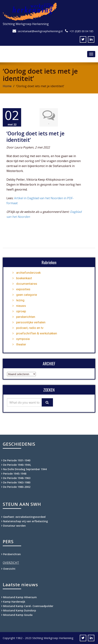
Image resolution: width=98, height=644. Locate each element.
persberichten (26, 317)
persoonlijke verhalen (31, 322)
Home (7, 86)
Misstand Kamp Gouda (18, 615)
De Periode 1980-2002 (17, 487)
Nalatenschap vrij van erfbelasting (25, 521)
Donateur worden (14, 526)
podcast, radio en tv (30, 328)
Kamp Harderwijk (14, 602)
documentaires (27, 284)
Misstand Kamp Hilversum (20, 597)
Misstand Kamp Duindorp (20, 610)
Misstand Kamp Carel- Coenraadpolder (28, 606)
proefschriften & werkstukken (37, 333)
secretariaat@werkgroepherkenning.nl (40, 31)
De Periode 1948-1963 (17, 478)
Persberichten (12, 554)
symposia (23, 339)
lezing (20, 300)
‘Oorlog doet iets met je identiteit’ (35, 137)
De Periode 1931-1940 (17, 460)
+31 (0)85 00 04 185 (81, 31)
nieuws (21, 306)
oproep (21, 311)
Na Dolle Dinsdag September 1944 (25, 469)
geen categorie (27, 295)
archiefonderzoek (28, 273)
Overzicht (9, 569)
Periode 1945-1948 (15, 474)
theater (21, 344)
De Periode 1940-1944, (17, 465)
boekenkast (24, 278)
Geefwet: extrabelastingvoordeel (24, 517)
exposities (23, 289)
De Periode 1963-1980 (17, 482)
